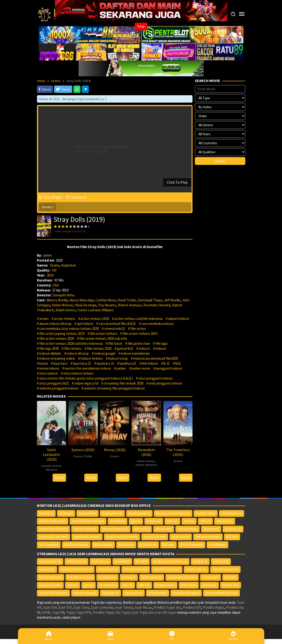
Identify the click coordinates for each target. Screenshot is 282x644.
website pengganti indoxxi (59, 388)
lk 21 (167, 363)
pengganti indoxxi (169, 368)
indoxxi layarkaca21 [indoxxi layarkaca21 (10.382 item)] (115, 529)
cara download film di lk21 (117, 324)
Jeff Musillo (172, 300)
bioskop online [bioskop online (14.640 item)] (206, 513)
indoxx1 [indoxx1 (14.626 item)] (189, 521)
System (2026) (83, 450)
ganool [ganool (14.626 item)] (136, 521)
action (44, 319)
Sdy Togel (123, 612)
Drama (55, 265)
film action (138, 329)
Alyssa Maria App (82, 300)
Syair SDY (65, 607)
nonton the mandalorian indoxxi (88, 368)
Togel (70, 612)
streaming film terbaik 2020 (123, 383)
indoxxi (161, 348)
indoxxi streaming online (57, 358)
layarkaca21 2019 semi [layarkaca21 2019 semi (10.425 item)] (54, 537)
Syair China (81, 607)
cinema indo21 (115, 329)
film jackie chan (139, 343)
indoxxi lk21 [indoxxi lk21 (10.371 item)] (142, 529)
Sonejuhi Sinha (64, 295)
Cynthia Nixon (106, 300)
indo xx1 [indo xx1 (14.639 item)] (172, 521)
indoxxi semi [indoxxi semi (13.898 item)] (164, 529)
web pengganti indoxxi (165, 383)
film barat (115, 343)
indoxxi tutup (118, 358)
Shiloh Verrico (66, 310)
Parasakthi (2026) (146, 452)
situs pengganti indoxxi (155, 378)
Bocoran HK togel (162, 612)
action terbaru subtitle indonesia (139, 319)
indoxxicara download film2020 (156, 358)
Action (141, 461)
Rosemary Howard (157, 305)
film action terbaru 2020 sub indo (103, 338)
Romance (51, 469)
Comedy (46, 466)
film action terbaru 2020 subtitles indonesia (71, 343)
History (140, 465)
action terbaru (65, 319)
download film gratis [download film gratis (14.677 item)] (53, 521)
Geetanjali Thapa (150, 300)
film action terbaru (104, 333)
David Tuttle (127, 300)
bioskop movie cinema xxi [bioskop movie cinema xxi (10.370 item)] (173, 513)
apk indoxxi (85, 324)
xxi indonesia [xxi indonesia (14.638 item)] (217, 545)
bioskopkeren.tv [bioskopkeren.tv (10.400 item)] (112, 513)
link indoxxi (150, 363)
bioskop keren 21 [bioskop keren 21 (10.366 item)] (139, 513)
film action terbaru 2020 (57, 338)
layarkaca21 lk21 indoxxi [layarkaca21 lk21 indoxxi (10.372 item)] (122, 537)
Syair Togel (139, 612)
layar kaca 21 (82, 363)
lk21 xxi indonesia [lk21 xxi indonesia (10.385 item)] (192, 545)
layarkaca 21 (105, 363)
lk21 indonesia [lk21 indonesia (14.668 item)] (103, 545)
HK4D (46, 612)
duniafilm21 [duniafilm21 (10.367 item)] (118, 521)
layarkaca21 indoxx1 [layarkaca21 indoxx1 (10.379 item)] (87, 537)
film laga (161, 343)
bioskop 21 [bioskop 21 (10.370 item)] (46, 513)
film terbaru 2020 (99, 348)
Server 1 (48, 207)
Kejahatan (69, 265)
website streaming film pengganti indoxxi (114, 388)
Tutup (141, 26)
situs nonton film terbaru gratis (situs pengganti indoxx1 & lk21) (86, 378)
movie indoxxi (49, 368)
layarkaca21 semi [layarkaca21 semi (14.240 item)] (155, 537)
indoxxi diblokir (50, 353)
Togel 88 (58, 612)
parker (121, 368)
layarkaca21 (128, 363)
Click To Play (177, 182)
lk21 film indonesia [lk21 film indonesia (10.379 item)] (76, 545)
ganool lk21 (125, 348)
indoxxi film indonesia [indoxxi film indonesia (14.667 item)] (53, 529)
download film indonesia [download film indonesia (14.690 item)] (88, 521)
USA (56, 285)
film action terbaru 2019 (140, 333)
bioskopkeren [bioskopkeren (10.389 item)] (87, 513)
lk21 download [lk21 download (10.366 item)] (49, 545)
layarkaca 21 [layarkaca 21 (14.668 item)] (233, 529)
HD (54, 270)
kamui (44, 363)
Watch (59, 478)
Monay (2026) (115, 450)
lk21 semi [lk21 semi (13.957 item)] (168, 545)
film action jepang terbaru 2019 (62, 333)
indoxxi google (105, 353)
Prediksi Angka (213, 607)
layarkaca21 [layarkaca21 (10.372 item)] (211, 529)
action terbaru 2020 (95, 319)
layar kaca (60, 363)
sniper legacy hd (86, 383)
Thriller (88, 456)
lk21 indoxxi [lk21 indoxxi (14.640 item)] (126, 545)
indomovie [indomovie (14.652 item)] (154, 521)
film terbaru (73, 348)
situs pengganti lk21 (54, 383)
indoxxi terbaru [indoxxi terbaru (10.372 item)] (188, 529)
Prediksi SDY (192, 607)
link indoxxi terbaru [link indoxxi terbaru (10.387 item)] (208, 537)
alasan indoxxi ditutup (55, 324)
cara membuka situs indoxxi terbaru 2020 (69, 329)
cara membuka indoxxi (157, 324)
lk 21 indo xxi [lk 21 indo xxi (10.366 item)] (148, 545)
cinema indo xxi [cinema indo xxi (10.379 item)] (232, 513)
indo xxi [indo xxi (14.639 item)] (205, 521)
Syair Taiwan (124, 607)
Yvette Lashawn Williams (96, 310)
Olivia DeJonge (86, 305)
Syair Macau (144, 607)
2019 (50, 275)
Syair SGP (50, 607)
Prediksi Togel (103, 612)
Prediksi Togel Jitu (168, 607)
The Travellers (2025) (178, 452)
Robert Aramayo (130, 305)
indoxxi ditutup (78, 353)
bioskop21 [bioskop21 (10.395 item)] (66, 513)
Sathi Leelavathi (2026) (51, 454)
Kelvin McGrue (62, 305)
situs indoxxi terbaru (78, 373)
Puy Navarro (107, 305)
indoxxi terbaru (92, 358)
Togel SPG (84, 612)
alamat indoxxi (179, 319)
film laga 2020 (49, 348)
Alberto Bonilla (57, 300)
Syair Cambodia (102, 607)
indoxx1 (144, 348)
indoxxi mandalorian (135, 353)
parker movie (141, 368)
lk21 (178, 363)
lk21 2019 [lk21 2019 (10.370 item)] (232, 537)
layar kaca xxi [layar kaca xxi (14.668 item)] (181, 537)
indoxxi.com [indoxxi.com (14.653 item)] (225, 521)
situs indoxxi (49, 373)
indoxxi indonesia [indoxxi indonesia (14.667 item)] (85, 529)
